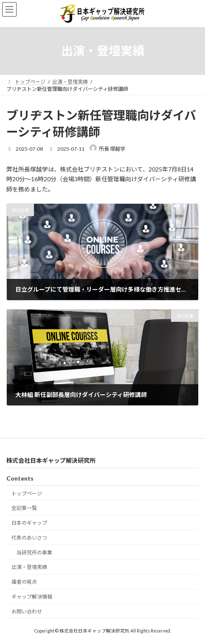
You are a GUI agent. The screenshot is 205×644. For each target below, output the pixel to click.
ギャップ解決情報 (32, 597)
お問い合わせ (27, 612)
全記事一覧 (24, 508)
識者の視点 (24, 582)
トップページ (27, 493)
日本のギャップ (29, 523)
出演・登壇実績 (29, 567)
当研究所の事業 (34, 553)
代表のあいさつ (29, 538)
